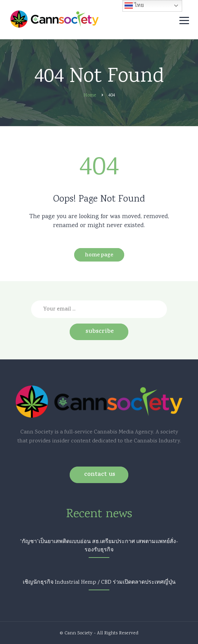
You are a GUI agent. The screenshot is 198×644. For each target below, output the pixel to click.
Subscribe (100, 332)
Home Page (99, 255)
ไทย (134, 6)
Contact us (100, 475)
